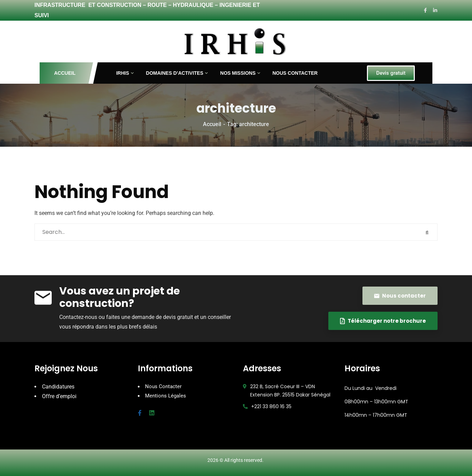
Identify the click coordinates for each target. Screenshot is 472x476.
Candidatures (58, 387)
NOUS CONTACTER (295, 73)
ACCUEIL (65, 73)
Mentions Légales (166, 395)
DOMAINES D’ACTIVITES (175, 73)
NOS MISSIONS (238, 73)
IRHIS (122, 73)
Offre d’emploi (59, 396)
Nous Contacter (163, 386)
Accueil (212, 124)
